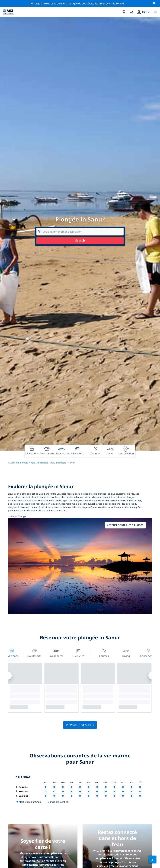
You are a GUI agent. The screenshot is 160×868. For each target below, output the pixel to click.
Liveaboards (56, 653)
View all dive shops (80, 725)
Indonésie (43, 463)
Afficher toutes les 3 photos (125, 525)
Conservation (148, 653)
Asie (33, 463)
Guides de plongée (18, 463)
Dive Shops (12, 653)
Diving (126, 653)
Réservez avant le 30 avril (109, 3)
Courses (104, 653)
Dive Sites (78, 653)
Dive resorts (34, 653)
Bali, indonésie (58, 463)
